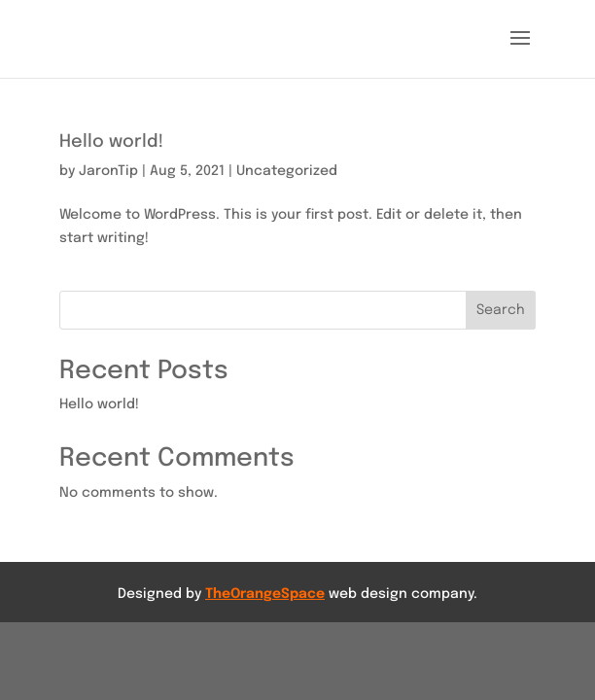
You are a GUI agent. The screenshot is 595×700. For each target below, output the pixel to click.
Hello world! (111, 142)
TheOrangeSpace (265, 594)
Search (501, 310)
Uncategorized (287, 171)
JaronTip (108, 171)
